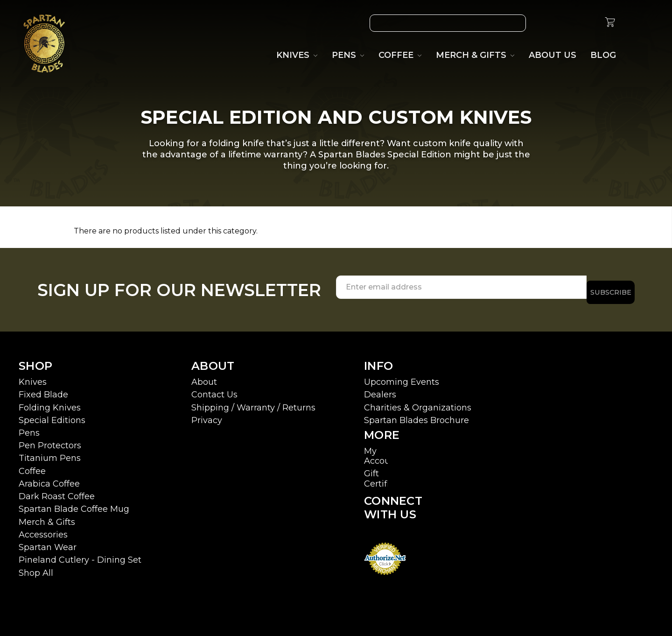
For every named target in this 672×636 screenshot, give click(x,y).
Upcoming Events (402, 377)
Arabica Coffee (49, 479)
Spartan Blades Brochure (416, 415)
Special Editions (52, 415)
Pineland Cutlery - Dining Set (80, 555)
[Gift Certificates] (566, 23)
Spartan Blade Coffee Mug (74, 504)
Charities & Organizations (418, 402)
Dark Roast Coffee (57, 491)
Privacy (207, 415)
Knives (33, 377)
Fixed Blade (43, 389)
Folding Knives (50, 402)
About (204, 377)
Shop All (36, 567)
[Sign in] (588, 23)
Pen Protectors (50, 440)
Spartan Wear (48, 542)
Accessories (43, 530)
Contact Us (214, 389)
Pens (29, 428)
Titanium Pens (50, 453)
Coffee (32, 466)
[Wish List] (545, 23)
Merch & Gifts (47, 517)
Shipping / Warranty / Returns (253, 402)
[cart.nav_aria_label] (610, 23)
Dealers (380, 389)
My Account (381, 451)
